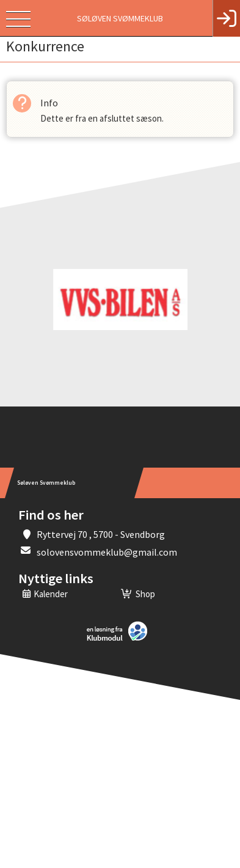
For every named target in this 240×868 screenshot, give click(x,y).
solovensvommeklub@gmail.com (107, 552)
